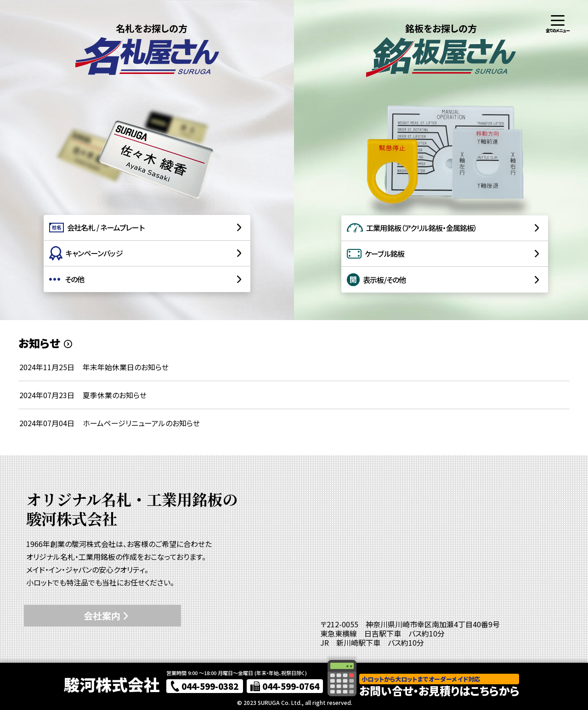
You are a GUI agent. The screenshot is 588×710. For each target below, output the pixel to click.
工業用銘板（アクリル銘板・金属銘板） (412, 228)
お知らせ (39, 343)
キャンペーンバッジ (86, 254)
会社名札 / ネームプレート (97, 227)
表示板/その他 (376, 280)
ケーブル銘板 (376, 254)
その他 (67, 279)
